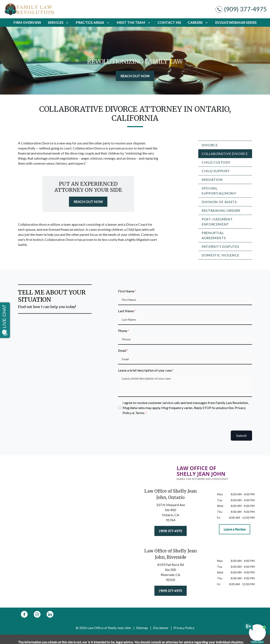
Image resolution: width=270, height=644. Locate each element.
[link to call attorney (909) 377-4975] (241, 9)
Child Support (216, 171)
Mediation (212, 179)
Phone (123, 331)
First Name (126, 291)
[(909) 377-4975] (171, 531)
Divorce (210, 145)
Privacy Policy (184, 628)
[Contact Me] (169, 23)
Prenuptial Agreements (214, 235)
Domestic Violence (220, 255)
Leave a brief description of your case (145, 370)
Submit (241, 435)
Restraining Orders (221, 210)
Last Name (126, 311)
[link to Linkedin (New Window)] (50, 614)
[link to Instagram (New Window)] (37, 614)
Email (122, 350)
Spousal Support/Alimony (219, 191)
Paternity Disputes (220, 246)
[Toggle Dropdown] (67, 23)
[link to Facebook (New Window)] (24, 614)
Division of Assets (219, 202)
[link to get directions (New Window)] (170, 513)
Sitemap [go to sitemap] (142, 628)
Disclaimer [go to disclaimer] (161, 628)
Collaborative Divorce (225, 154)
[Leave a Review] (235, 529)
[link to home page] (30, 9)
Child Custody (216, 162)
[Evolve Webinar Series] (236, 23)
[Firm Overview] (27, 23)
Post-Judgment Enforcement (217, 222)
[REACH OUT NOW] (135, 76)
